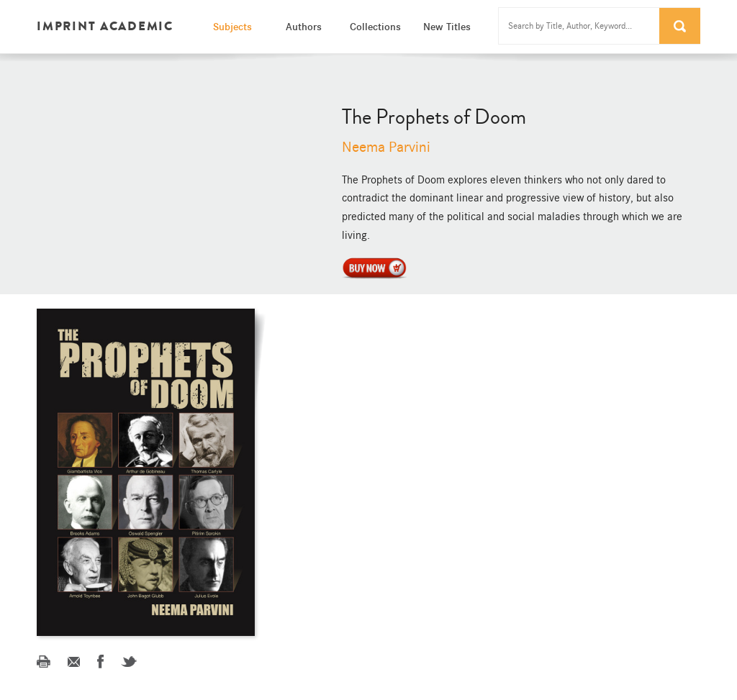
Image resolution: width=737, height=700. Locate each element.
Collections (375, 27)
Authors (304, 27)
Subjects (232, 27)
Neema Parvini (386, 147)
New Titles (447, 27)
